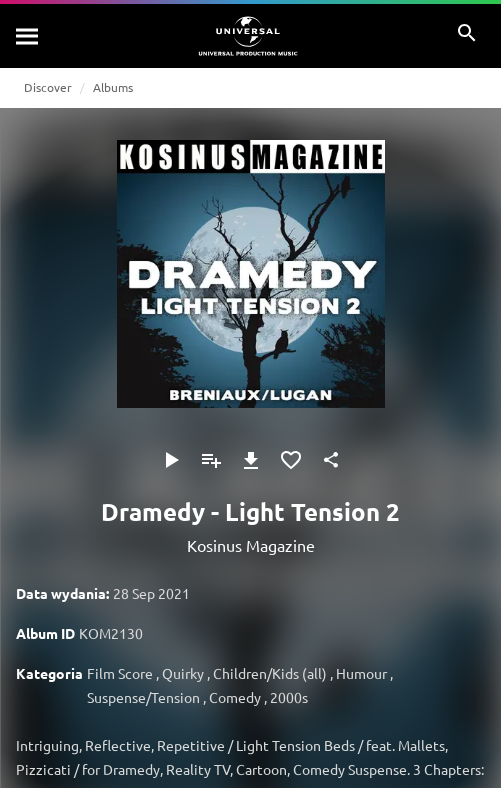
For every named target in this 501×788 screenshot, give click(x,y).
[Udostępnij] (331, 460)
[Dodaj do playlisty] (211, 460)
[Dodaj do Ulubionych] (291, 460)
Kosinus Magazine (251, 545)
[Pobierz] (251, 460)
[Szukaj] (28, 36)
